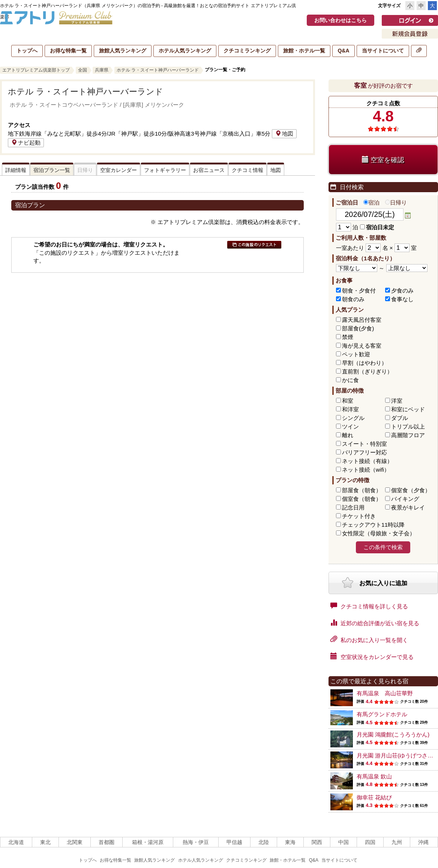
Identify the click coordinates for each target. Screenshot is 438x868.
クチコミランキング (247, 51)
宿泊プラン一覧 (52, 170)
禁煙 (348, 337)
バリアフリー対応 (364, 452)
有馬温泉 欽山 (374, 776)
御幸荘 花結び (374, 797)
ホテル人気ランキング (185, 51)
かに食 (350, 380)
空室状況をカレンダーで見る (372, 656)
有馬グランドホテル (382, 714)
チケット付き (359, 516)
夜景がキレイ (408, 507)
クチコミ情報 (247, 170)
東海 (290, 842)
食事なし (402, 299)
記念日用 (353, 507)
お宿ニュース (209, 170)
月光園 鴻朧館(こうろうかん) (393, 734)
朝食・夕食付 (359, 291)
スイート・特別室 (364, 444)
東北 (45, 842)
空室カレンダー (118, 170)
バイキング (405, 499)
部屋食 (362, 490)
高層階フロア (408, 435)
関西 (317, 842)
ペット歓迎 (356, 354)
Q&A (343, 51)
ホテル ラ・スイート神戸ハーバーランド (158, 70)
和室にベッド (408, 409)
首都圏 (106, 842)
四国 (370, 842)
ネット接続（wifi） (366, 470)
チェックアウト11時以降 (373, 525)
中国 (343, 842)
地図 (284, 134)
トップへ (27, 51)
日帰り (396, 202)
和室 (348, 401)
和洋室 (350, 409)
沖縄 (423, 842)
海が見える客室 (362, 346)
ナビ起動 (26, 143)
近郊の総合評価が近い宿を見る (375, 623)
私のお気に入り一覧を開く (369, 639)
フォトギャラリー (165, 170)
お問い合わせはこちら (340, 20)
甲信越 (234, 842)
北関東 (75, 842)
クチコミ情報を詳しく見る (369, 606)
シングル (353, 418)
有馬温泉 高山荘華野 (385, 693)
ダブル (400, 418)
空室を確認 (383, 160)
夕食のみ (402, 291)
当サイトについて (383, 51)
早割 (364, 363)
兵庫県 (102, 70)
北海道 (16, 842)
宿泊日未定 (377, 227)
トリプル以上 (408, 427)
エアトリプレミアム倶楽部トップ (36, 70)
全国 (82, 70)
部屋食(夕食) (358, 328)
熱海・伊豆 (196, 842)
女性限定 (379, 533)
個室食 (411, 490)
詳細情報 (16, 170)
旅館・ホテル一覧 (304, 51)
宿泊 (371, 202)
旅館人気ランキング (123, 51)
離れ (348, 435)
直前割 (367, 371)
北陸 (264, 842)
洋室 (397, 401)
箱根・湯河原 (148, 842)
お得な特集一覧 (68, 51)
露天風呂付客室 (362, 320)
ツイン (350, 427)
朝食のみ (353, 299)
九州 (397, 842)
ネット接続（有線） (367, 461)
